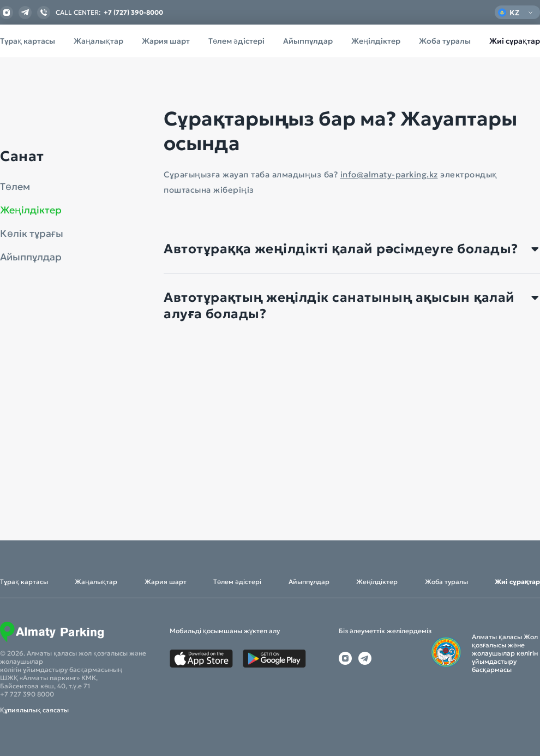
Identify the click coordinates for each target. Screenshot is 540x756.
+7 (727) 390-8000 (133, 12)
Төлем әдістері (236, 41)
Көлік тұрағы (32, 234)
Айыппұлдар (308, 41)
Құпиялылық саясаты (34, 710)
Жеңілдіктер (376, 41)
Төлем (15, 187)
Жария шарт (166, 41)
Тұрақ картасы (28, 41)
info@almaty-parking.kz (389, 174)
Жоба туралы (445, 41)
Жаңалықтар (98, 41)
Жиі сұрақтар (515, 41)
